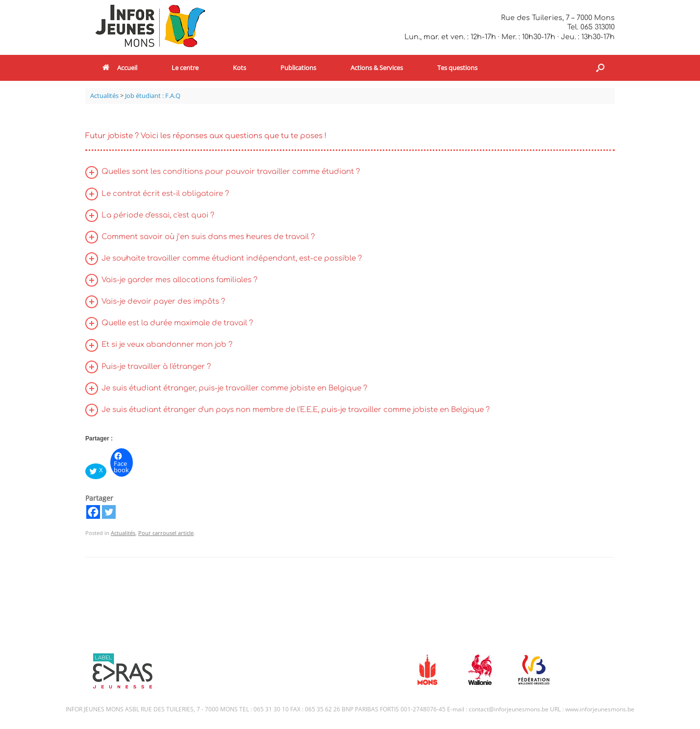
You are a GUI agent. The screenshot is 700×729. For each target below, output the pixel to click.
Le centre (185, 68)
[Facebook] (93, 512)
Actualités (123, 533)
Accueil (120, 68)
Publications (298, 68)
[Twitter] (109, 512)
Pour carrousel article (166, 533)
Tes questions (457, 68)
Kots (239, 68)
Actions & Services (377, 68)
